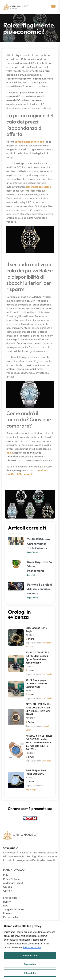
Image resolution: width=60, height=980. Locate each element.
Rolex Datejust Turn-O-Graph (37, 630)
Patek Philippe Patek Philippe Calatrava (36, 772)
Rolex (10, 453)
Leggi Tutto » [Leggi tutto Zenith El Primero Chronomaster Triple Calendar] (33, 552)
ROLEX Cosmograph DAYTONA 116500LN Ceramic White (36, 684)
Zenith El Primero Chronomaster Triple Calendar (38, 544)
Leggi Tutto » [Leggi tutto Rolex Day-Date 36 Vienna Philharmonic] (33, 575)
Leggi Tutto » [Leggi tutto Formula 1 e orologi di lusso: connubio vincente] (33, 597)
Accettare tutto (30, 956)
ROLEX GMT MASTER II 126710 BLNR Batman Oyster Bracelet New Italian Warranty (37, 658)
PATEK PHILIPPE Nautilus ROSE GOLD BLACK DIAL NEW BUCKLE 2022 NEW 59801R (38, 709)
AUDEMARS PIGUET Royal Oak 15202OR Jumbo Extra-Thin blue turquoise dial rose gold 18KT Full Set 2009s (39, 743)
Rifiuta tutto (30, 973)
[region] (30, 950)
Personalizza (30, 964)
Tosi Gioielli (47, 674)
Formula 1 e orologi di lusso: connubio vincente (39, 589)
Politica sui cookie (32, 948)
